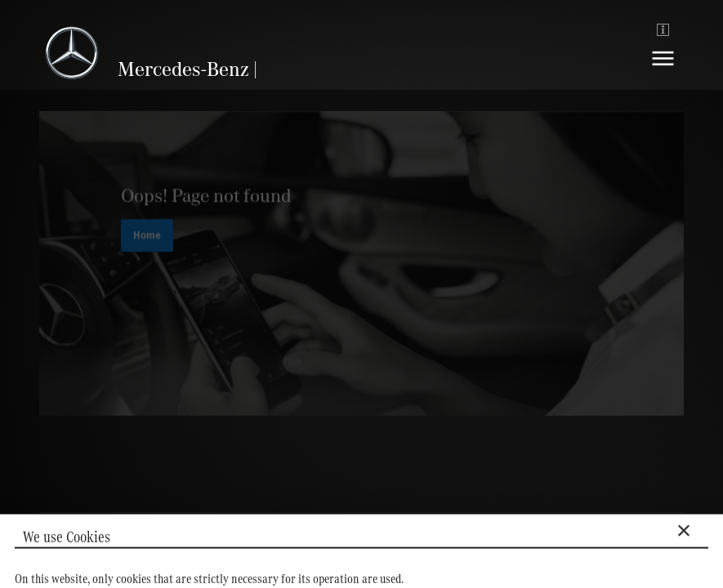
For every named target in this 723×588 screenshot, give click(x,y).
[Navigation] (663, 71)
